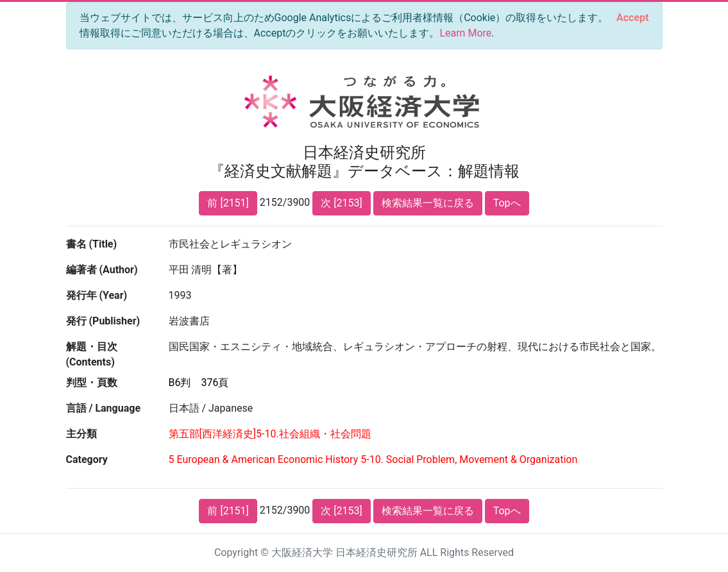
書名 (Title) (92, 244)
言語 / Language (104, 408)
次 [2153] (341, 203)
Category (87, 459)
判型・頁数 (92, 383)
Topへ (507, 203)
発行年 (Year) (97, 295)
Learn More (465, 33)
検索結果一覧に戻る (428, 203)
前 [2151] (228, 203)
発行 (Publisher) (103, 321)
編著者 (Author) (102, 270)
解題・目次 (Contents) (92, 354)
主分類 (81, 434)
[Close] (632, 18)
